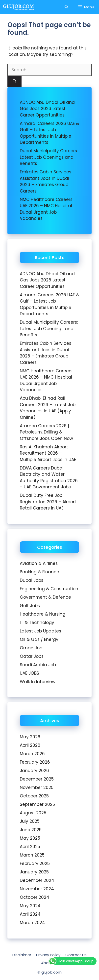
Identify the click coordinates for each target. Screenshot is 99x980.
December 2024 (37, 880)
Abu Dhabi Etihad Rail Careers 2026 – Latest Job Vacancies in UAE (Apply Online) (48, 408)
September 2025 (37, 804)
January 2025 (34, 872)
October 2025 (34, 796)
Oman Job (31, 648)
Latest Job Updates (40, 631)
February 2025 (35, 863)
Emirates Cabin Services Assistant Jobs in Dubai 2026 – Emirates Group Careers (46, 181)
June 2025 (31, 830)
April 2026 (30, 745)
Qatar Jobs (32, 656)
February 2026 (35, 762)
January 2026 (34, 771)
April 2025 (30, 847)
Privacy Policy (48, 955)
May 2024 (30, 906)
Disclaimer (22, 955)
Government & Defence (45, 597)
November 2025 (37, 787)
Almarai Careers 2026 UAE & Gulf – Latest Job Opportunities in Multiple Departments (49, 133)
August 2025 (33, 813)
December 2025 (37, 779)
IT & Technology (37, 623)
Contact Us (76, 955)
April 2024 (30, 914)
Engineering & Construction (49, 589)
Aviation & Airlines (39, 563)
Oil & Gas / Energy (39, 639)
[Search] (14, 81)
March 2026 (32, 754)
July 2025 (30, 821)
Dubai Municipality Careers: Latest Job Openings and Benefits (49, 157)
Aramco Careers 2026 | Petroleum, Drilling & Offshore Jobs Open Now (46, 432)
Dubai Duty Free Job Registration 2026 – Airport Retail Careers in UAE (48, 502)
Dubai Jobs (32, 580)
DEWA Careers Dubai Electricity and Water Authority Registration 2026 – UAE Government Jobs (49, 478)
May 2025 (30, 838)
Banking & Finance (39, 572)
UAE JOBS (29, 673)
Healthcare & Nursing (43, 614)
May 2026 (30, 737)
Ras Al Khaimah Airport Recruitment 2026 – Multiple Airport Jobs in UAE (48, 453)
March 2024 (32, 923)
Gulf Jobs (30, 606)
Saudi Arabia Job (38, 665)
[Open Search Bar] (66, 7)
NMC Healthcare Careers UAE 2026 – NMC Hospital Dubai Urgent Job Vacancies (46, 209)
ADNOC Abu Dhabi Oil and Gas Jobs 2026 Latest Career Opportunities (47, 109)
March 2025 (32, 855)
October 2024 (35, 897)
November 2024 (37, 889)
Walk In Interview (38, 682)
